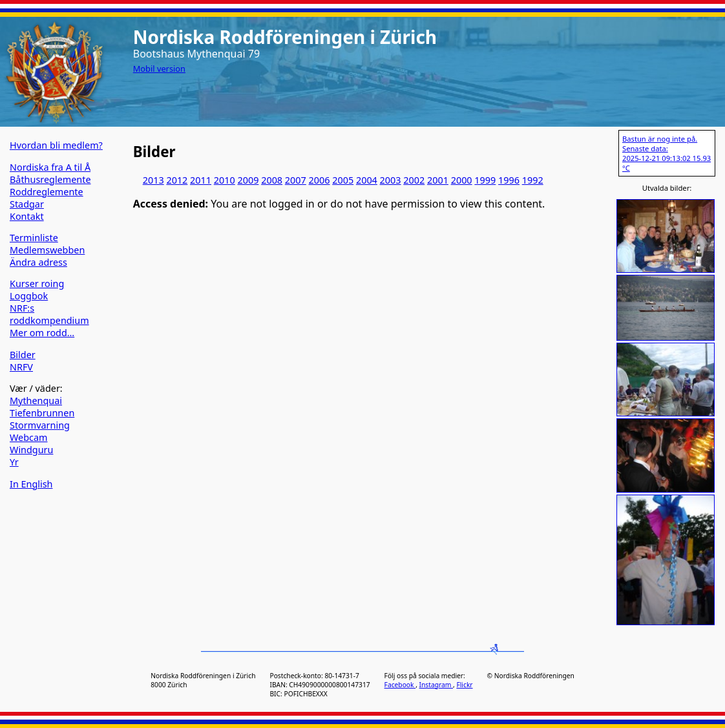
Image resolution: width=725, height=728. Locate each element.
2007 (296, 180)
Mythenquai (36, 401)
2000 (462, 180)
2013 (153, 180)
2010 (225, 180)
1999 (485, 180)
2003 (391, 180)
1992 (533, 180)
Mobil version (159, 69)
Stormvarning (40, 425)
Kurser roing (37, 284)
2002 (414, 180)
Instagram (436, 685)
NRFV (21, 367)
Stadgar (27, 204)
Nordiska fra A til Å (50, 167)
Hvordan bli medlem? (56, 145)
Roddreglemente (47, 192)
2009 (248, 180)
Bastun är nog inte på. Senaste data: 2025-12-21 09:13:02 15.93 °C (667, 153)
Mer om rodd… (42, 333)
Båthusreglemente (50, 179)
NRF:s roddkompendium (49, 314)
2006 (320, 180)
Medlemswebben (47, 250)
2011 (201, 180)
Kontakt (27, 216)
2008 (272, 180)
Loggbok (29, 296)
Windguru (31, 450)
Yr (14, 462)
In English (31, 484)
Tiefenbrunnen (42, 413)
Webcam (29, 437)
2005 (343, 180)
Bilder (23, 355)
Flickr (464, 685)
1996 (509, 180)
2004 (367, 180)
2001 (438, 180)
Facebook (400, 685)
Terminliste (34, 238)
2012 (177, 180)
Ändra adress (38, 262)
